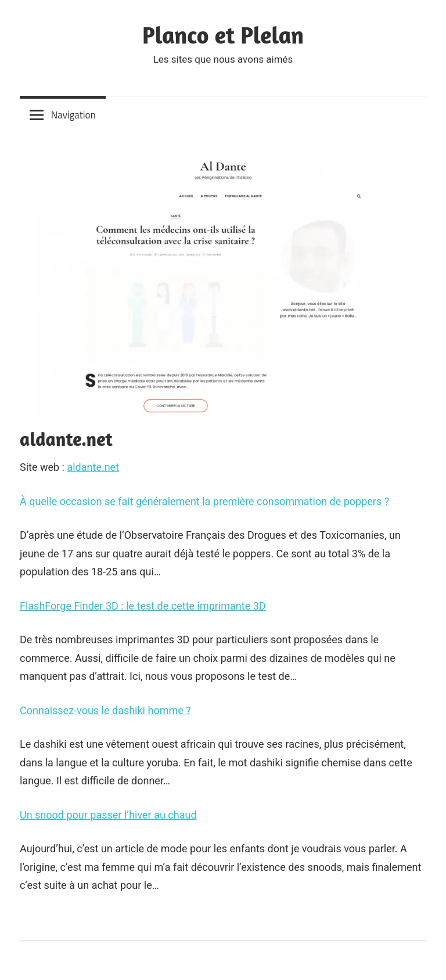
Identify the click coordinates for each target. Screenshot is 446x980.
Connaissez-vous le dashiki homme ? (105, 710)
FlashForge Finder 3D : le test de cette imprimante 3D (143, 606)
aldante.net (93, 467)
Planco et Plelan (223, 35)
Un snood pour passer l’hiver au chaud (108, 815)
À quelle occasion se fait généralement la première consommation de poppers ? (204, 501)
